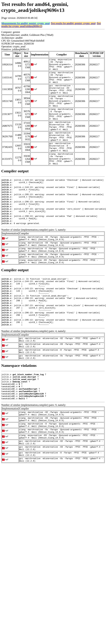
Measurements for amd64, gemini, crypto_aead (26, 23)
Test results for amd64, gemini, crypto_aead (73, 23)
